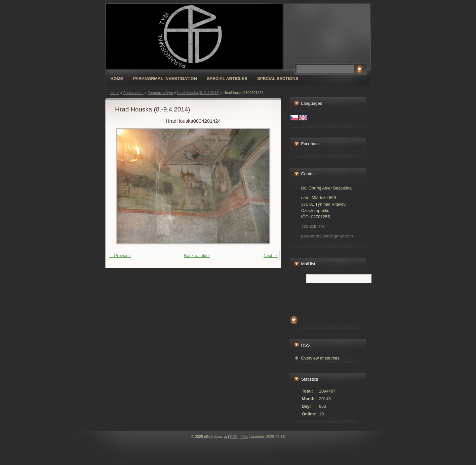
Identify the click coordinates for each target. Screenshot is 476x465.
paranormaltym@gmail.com (327, 236)
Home (117, 79)
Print (244, 437)
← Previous (120, 255)
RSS (234, 437)
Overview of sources (320, 358)
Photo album (133, 93)
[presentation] (340, 298)
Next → (271, 255)
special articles (227, 79)
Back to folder (197, 255)
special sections (278, 79)
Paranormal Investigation (165, 79)
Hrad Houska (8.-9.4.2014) (198, 93)
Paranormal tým (160, 93)
